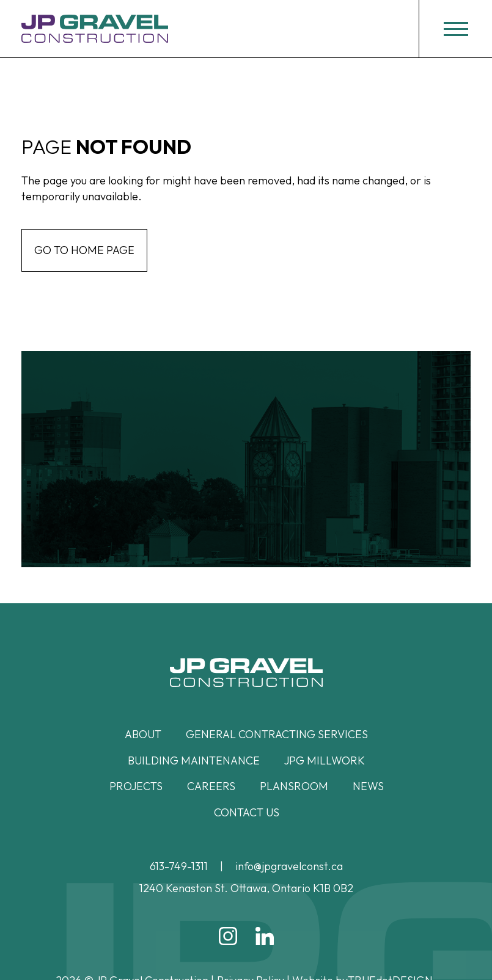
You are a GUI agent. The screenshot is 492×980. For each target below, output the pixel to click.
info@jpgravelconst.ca (289, 866)
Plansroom (294, 786)
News (368, 786)
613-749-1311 (179, 866)
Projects (136, 786)
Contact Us (247, 812)
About (143, 734)
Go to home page (84, 250)
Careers (211, 786)
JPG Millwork (325, 760)
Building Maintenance (194, 760)
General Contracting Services (277, 734)
